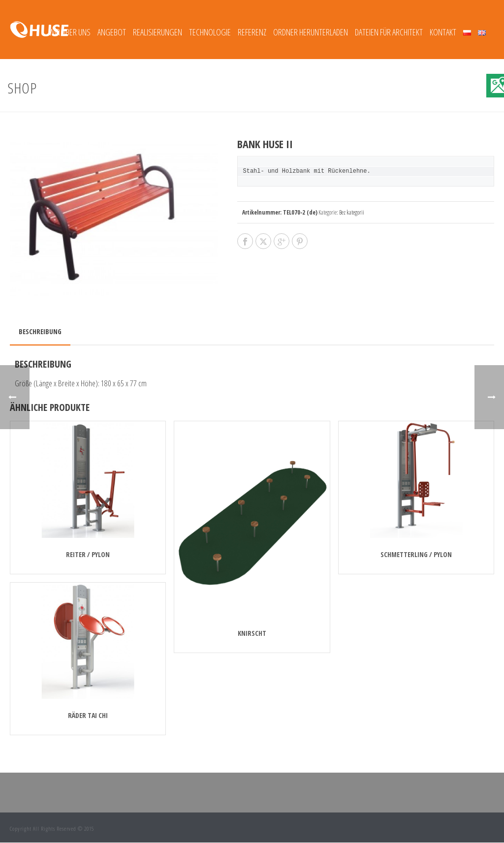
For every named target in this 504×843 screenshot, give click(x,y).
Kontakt (443, 32)
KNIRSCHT (252, 633)
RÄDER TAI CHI (88, 715)
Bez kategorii (352, 212)
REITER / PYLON (88, 554)
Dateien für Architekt (389, 32)
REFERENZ (252, 32)
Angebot (112, 32)
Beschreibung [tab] (40, 331)
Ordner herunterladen (311, 32)
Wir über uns (70, 32)
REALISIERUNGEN (157, 32)
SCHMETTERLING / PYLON (416, 554)
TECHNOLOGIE (210, 32)
